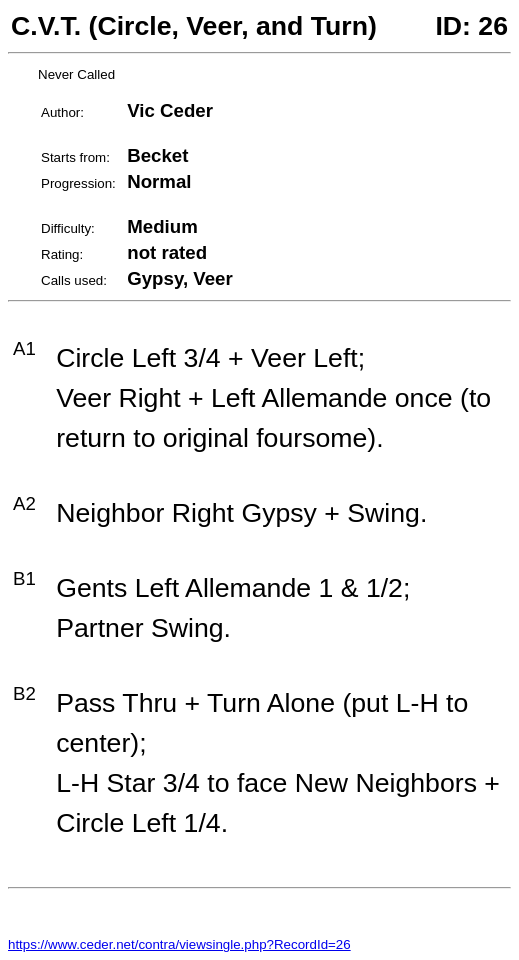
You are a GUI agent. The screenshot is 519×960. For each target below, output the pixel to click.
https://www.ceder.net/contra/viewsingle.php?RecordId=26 (179, 944)
